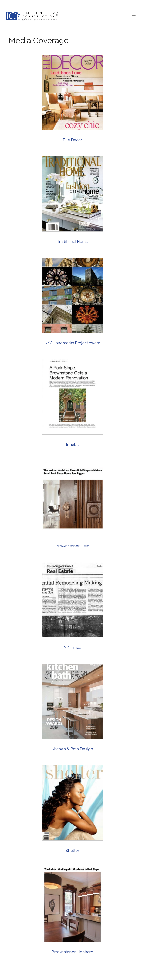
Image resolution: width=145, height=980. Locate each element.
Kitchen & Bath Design (72, 749)
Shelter (72, 850)
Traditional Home (72, 241)
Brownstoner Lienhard (72, 952)
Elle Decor (72, 140)
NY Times (72, 647)
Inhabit (72, 444)
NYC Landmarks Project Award (72, 343)
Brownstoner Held (72, 546)
